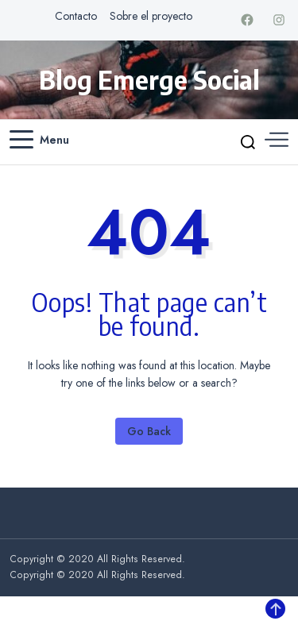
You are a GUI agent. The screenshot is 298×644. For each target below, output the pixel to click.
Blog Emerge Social (149, 79)
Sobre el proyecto (151, 16)
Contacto (76, 16)
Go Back (149, 431)
